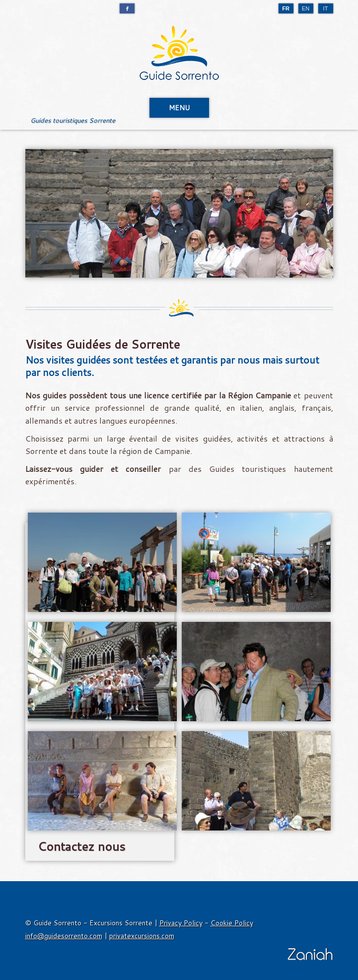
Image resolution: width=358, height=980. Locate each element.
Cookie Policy (232, 923)
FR (286, 8)
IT (326, 8)
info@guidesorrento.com (64, 936)
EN (306, 8)
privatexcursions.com (142, 936)
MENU (179, 108)
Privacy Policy (181, 923)
